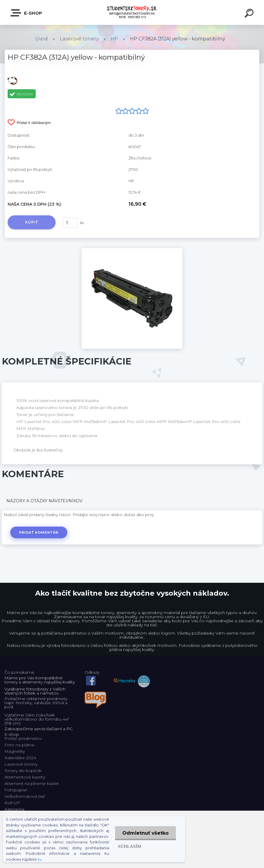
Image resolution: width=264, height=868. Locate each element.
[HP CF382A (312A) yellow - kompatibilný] (132, 250)
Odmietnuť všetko (145, 833)
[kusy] (70, 223)
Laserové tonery (79, 39)
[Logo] (132, 12)
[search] (250, 14)
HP (114, 39)
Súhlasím (130, 846)
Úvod (41, 39)
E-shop (27, 13)
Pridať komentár (39, 532)
